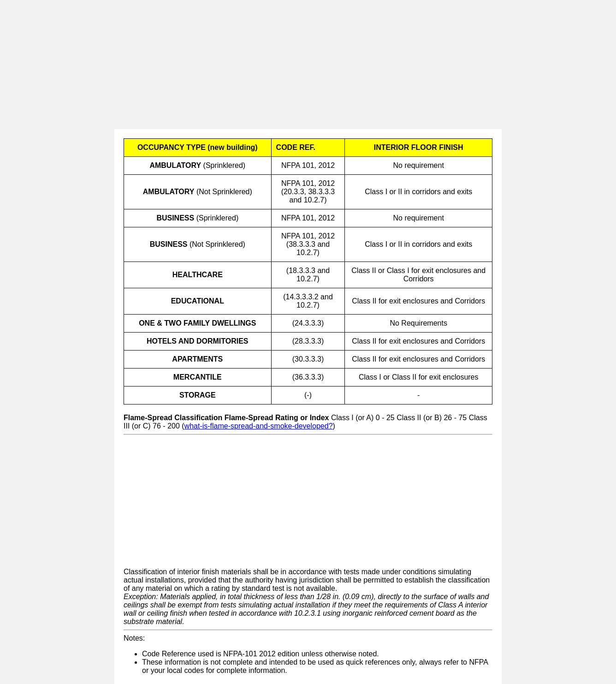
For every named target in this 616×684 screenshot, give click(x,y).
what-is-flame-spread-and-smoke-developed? (259, 426)
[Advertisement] (277, 65)
